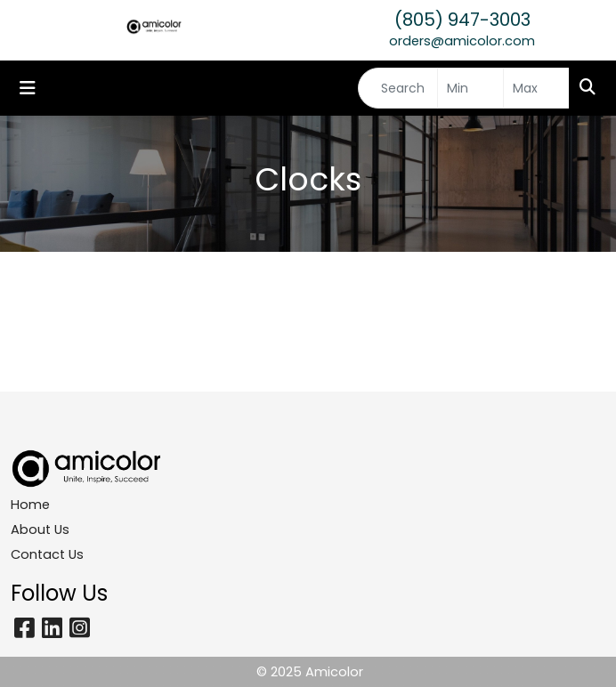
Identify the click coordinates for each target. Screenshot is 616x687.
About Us (40, 529)
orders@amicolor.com (462, 41)
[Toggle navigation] (28, 88)
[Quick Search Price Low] (470, 88)
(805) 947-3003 (462, 20)
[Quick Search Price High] (536, 88)
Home (30, 505)
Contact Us (47, 554)
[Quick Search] (398, 88)
